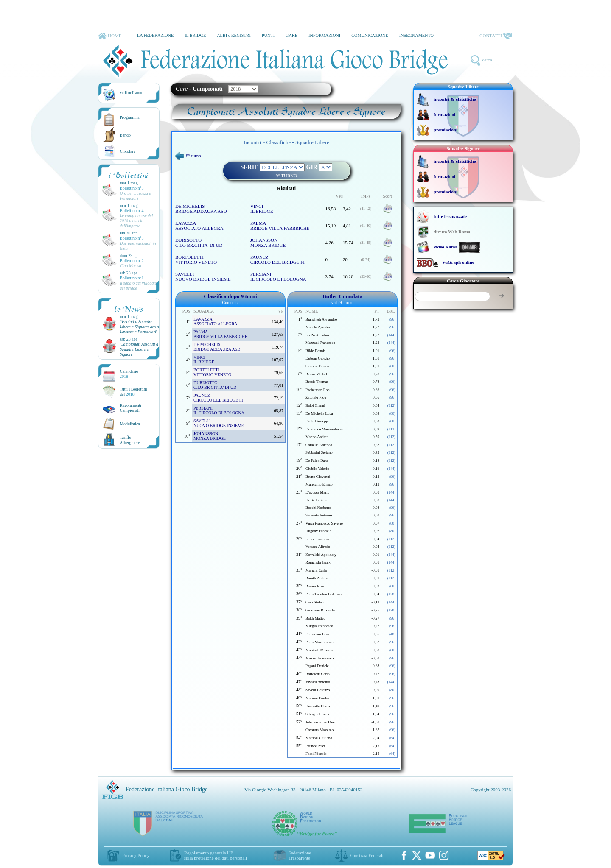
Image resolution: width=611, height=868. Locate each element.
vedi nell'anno (132, 93)
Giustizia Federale (367, 855)
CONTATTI (496, 36)
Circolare (128, 151)
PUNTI (268, 35)
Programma (130, 117)
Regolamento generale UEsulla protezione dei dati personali (216, 855)
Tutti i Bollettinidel (133, 392)
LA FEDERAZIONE (155, 35)
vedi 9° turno (342, 303)
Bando (125, 135)
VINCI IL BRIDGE (262, 209)
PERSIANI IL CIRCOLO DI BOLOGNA (278, 276)
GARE (291, 35)
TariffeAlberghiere (130, 440)
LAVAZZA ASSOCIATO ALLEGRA (199, 226)
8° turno (188, 156)
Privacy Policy (136, 855)
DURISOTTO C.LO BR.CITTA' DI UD (199, 243)
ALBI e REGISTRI (234, 35)
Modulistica (130, 424)
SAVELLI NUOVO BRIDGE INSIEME (203, 276)
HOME (110, 36)
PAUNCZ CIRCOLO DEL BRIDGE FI (277, 260)
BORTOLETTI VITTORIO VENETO (196, 260)
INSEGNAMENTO (416, 35)
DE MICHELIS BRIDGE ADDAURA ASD (201, 209)
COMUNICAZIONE (370, 35)
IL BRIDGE (195, 35)
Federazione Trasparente (300, 855)
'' (139, 327)
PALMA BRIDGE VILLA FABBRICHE (280, 226)
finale (388, 209)
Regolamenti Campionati (130, 408)
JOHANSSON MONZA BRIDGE (268, 243)
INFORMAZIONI (324, 35)
